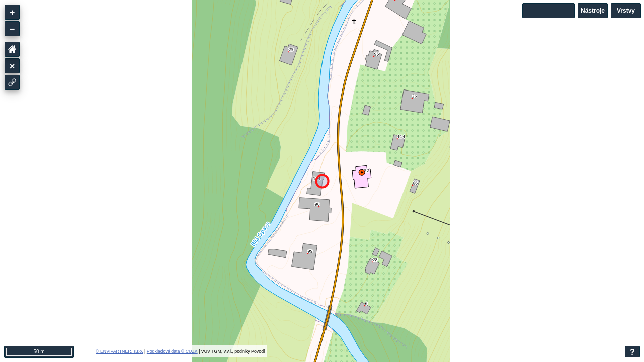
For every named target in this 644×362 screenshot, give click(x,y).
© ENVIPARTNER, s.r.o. (119, 351)
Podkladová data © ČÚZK (172, 351)
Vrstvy (626, 11)
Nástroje (593, 11)
